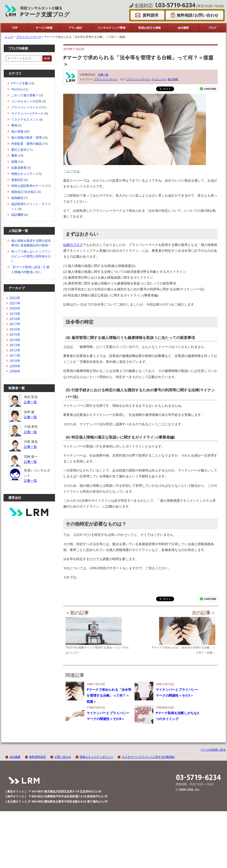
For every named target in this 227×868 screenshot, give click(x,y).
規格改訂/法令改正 (24, 192)
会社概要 (183, 28)
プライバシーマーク (106, 79)
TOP (15, 28)
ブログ (212, 28)
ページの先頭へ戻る (213, 750)
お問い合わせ (63, 757)
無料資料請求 (37, 757)
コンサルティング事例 (111, 28)
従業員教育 (19, 168)
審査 (14, 155)
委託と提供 (19, 150)
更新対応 (17, 180)
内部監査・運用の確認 (26, 144)
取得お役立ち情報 (150, 28)
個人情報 (173, 79)
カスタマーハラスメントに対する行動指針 (148, 757)
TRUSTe (17, 89)
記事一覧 (103, 74)
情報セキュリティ (23, 174)
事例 (14, 125)
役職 (14, 162)
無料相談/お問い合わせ (197, 15)
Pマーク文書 (20, 83)
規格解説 (17, 198)
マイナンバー (159, 79)
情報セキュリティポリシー (96, 757)
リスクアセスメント (25, 119)
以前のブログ (73, 245)
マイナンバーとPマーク (27, 113)
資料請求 (150, 15)
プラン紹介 (75, 28)
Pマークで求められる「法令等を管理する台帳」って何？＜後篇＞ (138, 61)
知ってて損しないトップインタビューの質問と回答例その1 (31, 256)
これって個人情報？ (25, 95)
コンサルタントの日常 (26, 101)
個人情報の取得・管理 (26, 137)
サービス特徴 (44, 28)
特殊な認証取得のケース (28, 186)
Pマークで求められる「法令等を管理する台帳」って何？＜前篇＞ (109, 695)
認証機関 (17, 215)
